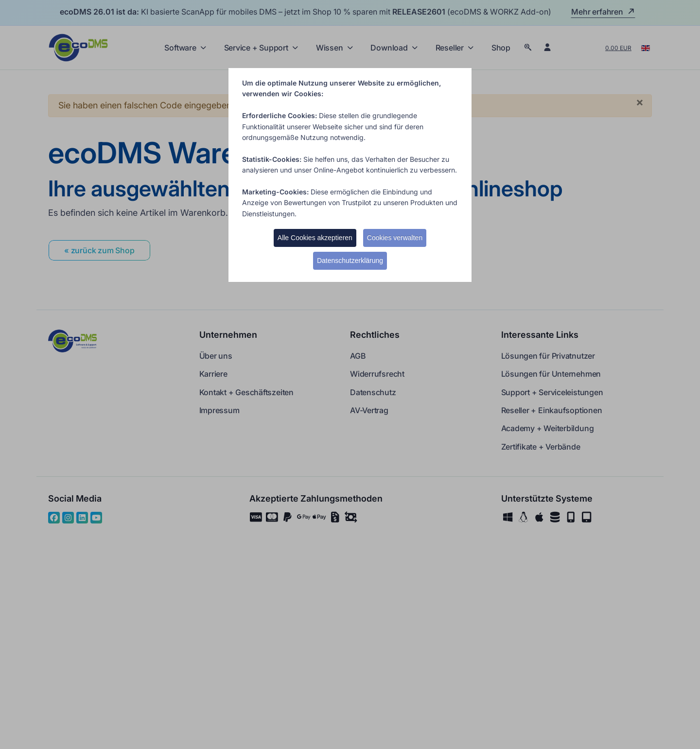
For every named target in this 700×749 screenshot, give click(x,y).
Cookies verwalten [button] (395, 238)
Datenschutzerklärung (350, 261)
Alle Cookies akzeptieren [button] (315, 238)
